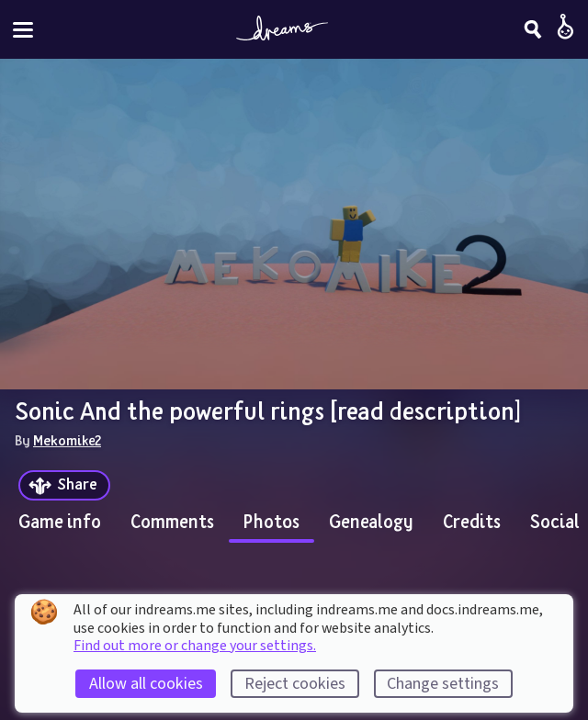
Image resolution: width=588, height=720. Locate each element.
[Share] (64, 485)
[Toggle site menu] (23, 30)
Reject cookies (295, 684)
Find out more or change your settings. (195, 646)
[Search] (533, 29)
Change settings (443, 684)
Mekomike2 (67, 440)
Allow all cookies (146, 684)
